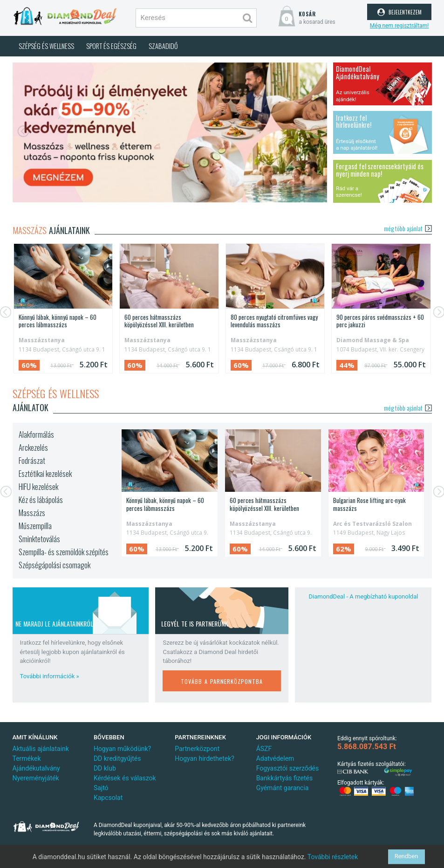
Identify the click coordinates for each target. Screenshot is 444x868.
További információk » (50, 676)
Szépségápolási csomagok (55, 565)
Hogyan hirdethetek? (205, 758)
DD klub (105, 768)
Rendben (406, 857)
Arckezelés (33, 448)
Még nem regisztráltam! (399, 26)
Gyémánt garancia (283, 788)
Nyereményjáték (36, 778)
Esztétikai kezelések (45, 474)
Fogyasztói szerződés (288, 768)
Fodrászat (32, 461)
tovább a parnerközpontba (222, 680)
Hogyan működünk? (122, 749)
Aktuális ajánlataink (41, 749)
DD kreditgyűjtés (117, 758)
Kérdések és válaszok (125, 778)
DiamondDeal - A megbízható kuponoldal (364, 596)
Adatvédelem (275, 758)
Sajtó (101, 788)
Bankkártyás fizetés (285, 778)
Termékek (27, 758)
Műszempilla (35, 526)
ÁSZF (264, 749)
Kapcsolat (108, 798)
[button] (24, 133)
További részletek (333, 857)
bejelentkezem (400, 11)
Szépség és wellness (46, 46)
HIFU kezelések (38, 487)
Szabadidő (163, 46)
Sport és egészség (111, 46)
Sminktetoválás (39, 539)
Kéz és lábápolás (41, 500)
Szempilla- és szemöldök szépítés (64, 552)
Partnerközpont (197, 749)
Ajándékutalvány (36, 768)
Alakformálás (36, 434)
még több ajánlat (408, 228)
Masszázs (32, 513)
